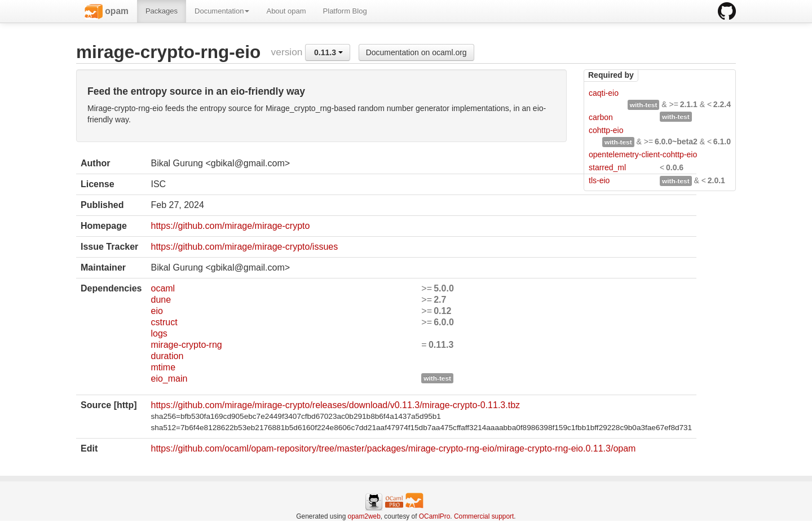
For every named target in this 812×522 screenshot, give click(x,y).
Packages (162, 11)
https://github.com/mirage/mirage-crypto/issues (244, 247)
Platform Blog (345, 11)
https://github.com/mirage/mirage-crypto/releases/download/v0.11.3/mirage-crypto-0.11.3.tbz (335, 405)
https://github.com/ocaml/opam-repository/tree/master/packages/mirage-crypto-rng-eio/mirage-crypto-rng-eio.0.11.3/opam (393, 448)
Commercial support (484, 516)
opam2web (364, 516)
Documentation (222, 11)
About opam (286, 11)
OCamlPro (435, 516)
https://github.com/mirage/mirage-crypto (230, 226)
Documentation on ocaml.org (416, 52)
